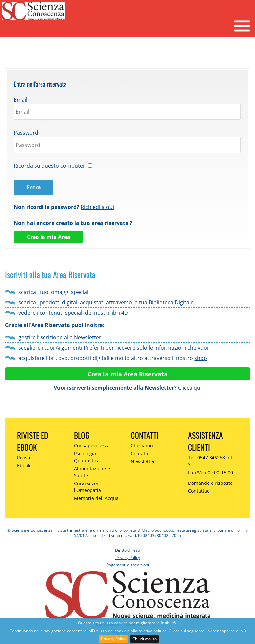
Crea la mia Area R (115, 374)
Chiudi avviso (145, 639)
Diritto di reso (127, 550)
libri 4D (119, 313)
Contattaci (199, 491)
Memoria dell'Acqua (96, 498)
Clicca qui (190, 388)
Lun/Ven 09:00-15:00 (211, 472)
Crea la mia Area (49, 237)
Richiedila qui (97, 207)
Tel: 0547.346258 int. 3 (211, 461)
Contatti (140, 453)
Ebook (24, 465)
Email (20, 100)
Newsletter (143, 461)
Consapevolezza (92, 445)
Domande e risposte (210, 483)
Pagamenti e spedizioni (128, 565)
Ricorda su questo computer (49, 166)
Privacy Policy (113, 639)
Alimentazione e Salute (92, 472)
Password (26, 133)
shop (201, 358)
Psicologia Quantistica (87, 457)
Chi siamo (142, 445)
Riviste (24, 457)
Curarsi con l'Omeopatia (87, 487)
